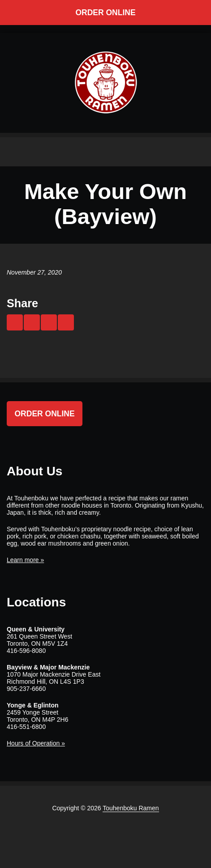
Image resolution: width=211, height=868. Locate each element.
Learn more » (25, 560)
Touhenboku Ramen (131, 808)
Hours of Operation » (36, 743)
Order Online (105, 13)
